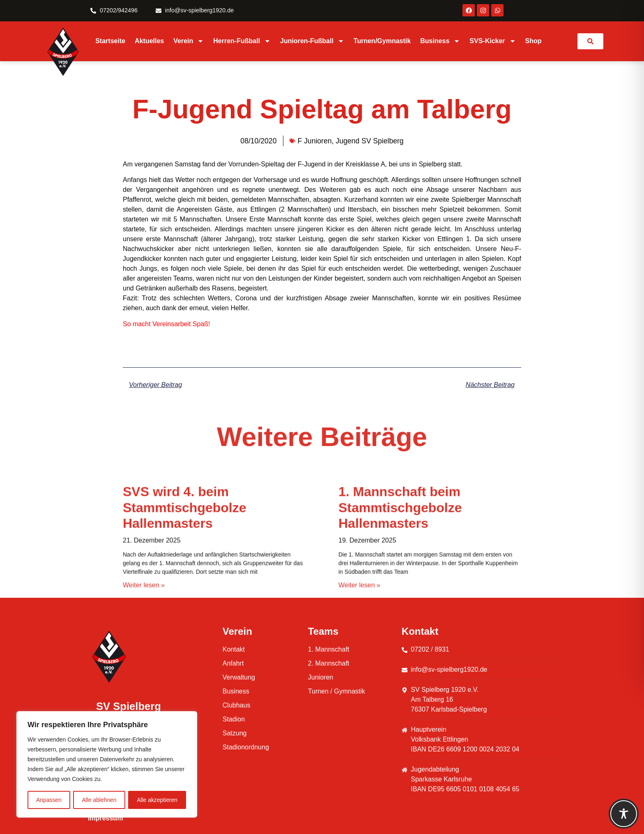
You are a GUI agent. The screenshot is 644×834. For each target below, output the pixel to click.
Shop (534, 41)
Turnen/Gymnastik (382, 41)
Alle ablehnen (99, 800)
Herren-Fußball (242, 41)
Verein (189, 41)
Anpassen (49, 800)
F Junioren (314, 141)
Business (440, 41)
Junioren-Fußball (312, 41)
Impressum (105, 818)
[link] (590, 41)
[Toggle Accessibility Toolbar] (624, 814)
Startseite (110, 41)
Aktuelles (149, 41)
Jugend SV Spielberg (369, 141)
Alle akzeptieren (157, 800)
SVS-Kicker (492, 41)
